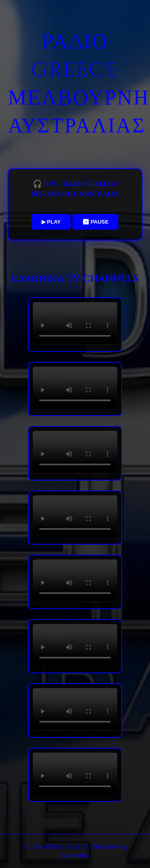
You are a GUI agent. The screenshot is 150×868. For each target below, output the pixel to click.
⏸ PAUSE (96, 222)
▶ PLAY (51, 222)
